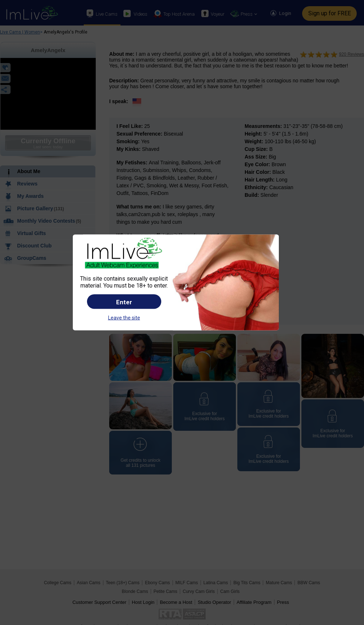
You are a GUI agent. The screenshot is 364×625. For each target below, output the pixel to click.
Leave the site (124, 317)
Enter (124, 302)
